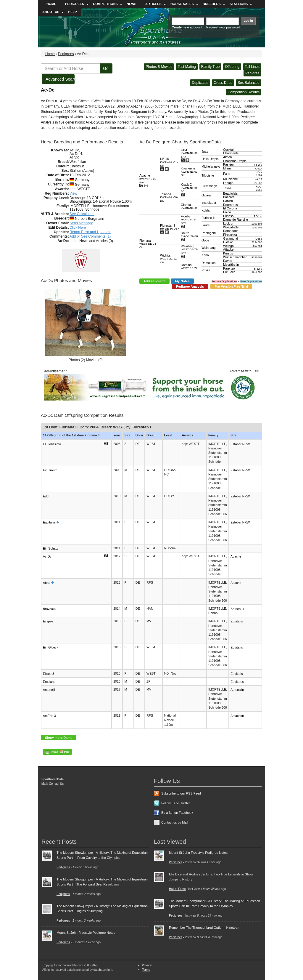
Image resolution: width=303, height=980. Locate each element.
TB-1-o (258, 216)
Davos (228, 261)
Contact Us (56, 784)
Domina (189, 266)
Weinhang (209, 248)
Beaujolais (230, 193)
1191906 (257, 228)
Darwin (228, 201)
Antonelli (49, 690)
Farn (226, 174)
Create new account (187, 27)
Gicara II (207, 195)
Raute (190, 234)
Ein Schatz (50, 548)
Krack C (190, 188)
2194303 (257, 242)
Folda (227, 212)
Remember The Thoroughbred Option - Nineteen (204, 928)
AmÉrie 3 (49, 716)
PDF (57, 752)
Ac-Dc (47, 556)
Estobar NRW (240, 444)
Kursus (228, 253)
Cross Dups (223, 83)
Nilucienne (231, 179)
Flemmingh (209, 186)
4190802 (257, 257)
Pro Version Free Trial (231, 286)
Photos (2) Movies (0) (86, 360)
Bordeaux (237, 609)
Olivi (190, 153)
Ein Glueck (51, 647)
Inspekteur (209, 203)
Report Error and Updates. (90, 232)
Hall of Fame (177, 889)
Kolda (206, 210)
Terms (146, 970)
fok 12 (258, 179)
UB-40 (169, 162)
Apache (148, 179)
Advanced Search (60, 79)
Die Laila (229, 272)
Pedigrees (75, 4)
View (73, 193)
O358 (259, 238)
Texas (227, 188)
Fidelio (188, 220)
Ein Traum (50, 470)
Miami (227, 168)
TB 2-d (258, 165)
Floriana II (148, 244)
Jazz (205, 151)
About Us (51, 12)
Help (72, 12)
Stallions (239, 4)
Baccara (229, 197)
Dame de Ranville (236, 220)
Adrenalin (237, 690)
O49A (259, 169)
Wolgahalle (231, 227)
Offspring (232, 67)
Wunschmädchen (235, 257)
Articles (153, 4)
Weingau (229, 246)
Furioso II (208, 218)
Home (51, 4)
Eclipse (48, 621)
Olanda (189, 206)
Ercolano (49, 682)
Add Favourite (154, 281)
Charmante (231, 153)
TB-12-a (257, 269)
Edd (46, 496)
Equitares (237, 682)
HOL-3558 (259, 188)
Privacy (147, 965)
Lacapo (228, 183)
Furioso (228, 216)
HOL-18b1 (259, 174)
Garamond (231, 238)
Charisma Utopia (235, 161)
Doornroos (231, 205)
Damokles (208, 263)
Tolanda (169, 197)
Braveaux (50, 609)
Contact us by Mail (175, 822)
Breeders (212, 4)
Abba (47, 582)
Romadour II (232, 231)
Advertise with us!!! (244, 371)
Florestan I (170, 227)
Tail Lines (252, 67)
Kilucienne (190, 172)
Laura (206, 225)
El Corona (230, 208)
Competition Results (244, 92)
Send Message (81, 223)
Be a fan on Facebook (177, 813)
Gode (205, 240)
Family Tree (211, 67)
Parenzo (229, 268)
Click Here (78, 228)
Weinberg (190, 249)
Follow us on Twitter (176, 803)
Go (106, 68)
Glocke (228, 242)
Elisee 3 (49, 673)
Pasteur (229, 164)
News (132, 4)
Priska (206, 270)
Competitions (105, 4)
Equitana (49, 522)
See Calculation (82, 214)
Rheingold (209, 233)
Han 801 (257, 246)
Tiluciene (208, 175)
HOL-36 (257, 183)
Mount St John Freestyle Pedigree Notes (86, 933)
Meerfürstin (231, 265)
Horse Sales (182, 4)
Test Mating (187, 67)
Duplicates (200, 83)
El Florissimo (52, 444)
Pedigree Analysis (190, 286)
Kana (205, 255)
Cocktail (229, 150)
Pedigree (252, 73)
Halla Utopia (210, 159)
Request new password (223, 27)
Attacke (228, 249)
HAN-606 (257, 272)
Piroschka (230, 235)
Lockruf (228, 223)
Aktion (228, 157)
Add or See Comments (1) (90, 236)
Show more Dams (59, 738)
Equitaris (237, 621)
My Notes (182, 281)
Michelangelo (211, 166)
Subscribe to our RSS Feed (181, 793)
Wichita (169, 259)
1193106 (257, 224)
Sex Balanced (249, 83)
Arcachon (237, 716)
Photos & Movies (159, 67)
